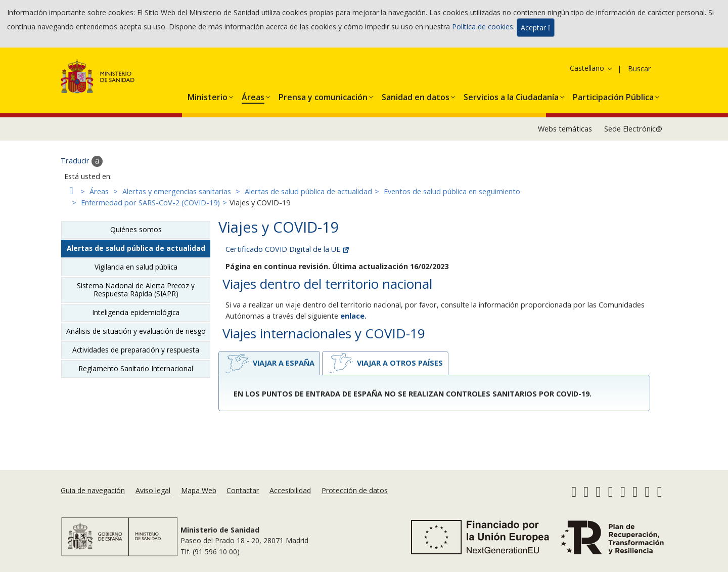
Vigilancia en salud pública (136, 267)
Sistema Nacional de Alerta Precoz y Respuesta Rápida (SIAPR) (136, 290)
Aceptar (536, 28)
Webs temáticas (565, 129)
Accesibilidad (290, 490)
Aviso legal (153, 490)
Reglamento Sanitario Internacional (136, 368)
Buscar (639, 69)
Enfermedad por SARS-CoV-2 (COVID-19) (150, 203)
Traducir (82, 161)
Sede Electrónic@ (633, 129)
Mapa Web (199, 490)
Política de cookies (483, 27)
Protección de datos (355, 490)
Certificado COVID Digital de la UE (287, 249)
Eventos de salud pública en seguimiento (452, 191)
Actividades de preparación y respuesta (136, 350)
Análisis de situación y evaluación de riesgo (136, 331)
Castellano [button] (591, 68)
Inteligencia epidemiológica (136, 312)
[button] (208, 95)
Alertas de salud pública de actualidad (308, 191)
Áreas (99, 191)
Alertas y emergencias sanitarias (177, 191)
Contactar (243, 490)
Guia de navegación (93, 490)
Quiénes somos (136, 229)
